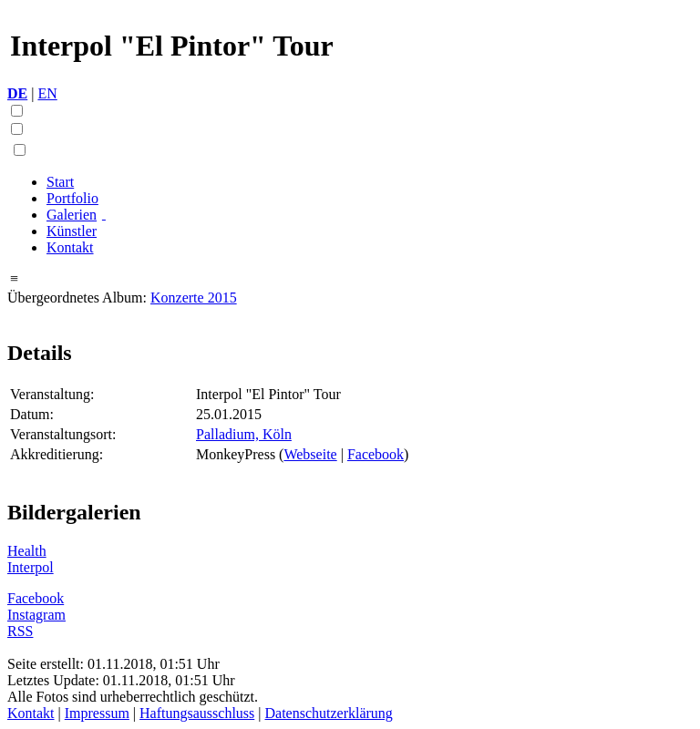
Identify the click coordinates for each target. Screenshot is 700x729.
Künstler (72, 231)
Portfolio (72, 198)
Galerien (72, 215)
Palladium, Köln (244, 434)
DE (17, 93)
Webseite (310, 454)
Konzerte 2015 (194, 298)
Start (60, 182)
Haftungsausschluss (197, 713)
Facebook (376, 454)
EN (47, 93)
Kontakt (70, 247)
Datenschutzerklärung (328, 713)
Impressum (97, 713)
